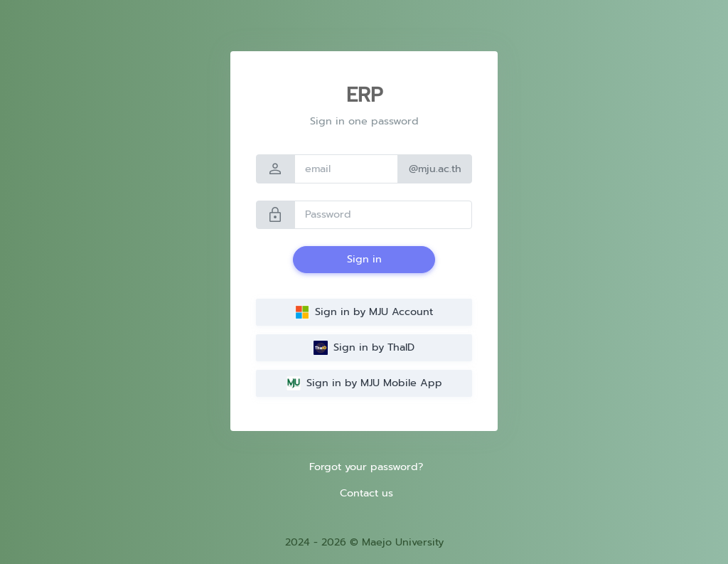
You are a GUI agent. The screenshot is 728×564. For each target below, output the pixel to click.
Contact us (366, 493)
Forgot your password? (366, 467)
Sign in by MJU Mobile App (364, 383)
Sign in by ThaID (364, 347)
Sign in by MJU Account (364, 312)
